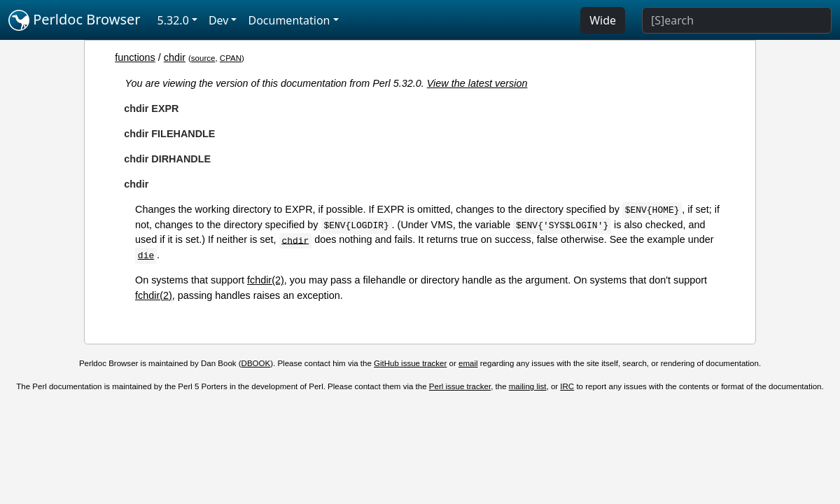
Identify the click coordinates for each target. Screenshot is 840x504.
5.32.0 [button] (173, 20)
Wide (603, 20)
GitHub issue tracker (410, 363)
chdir (175, 57)
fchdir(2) (266, 280)
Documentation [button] (289, 20)
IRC (567, 386)
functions (135, 57)
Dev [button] (219, 20)
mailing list (528, 386)
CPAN (231, 58)
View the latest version (477, 83)
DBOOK (256, 363)
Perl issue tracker (460, 386)
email (468, 363)
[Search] (737, 20)
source (203, 58)
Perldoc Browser (75, 20)
